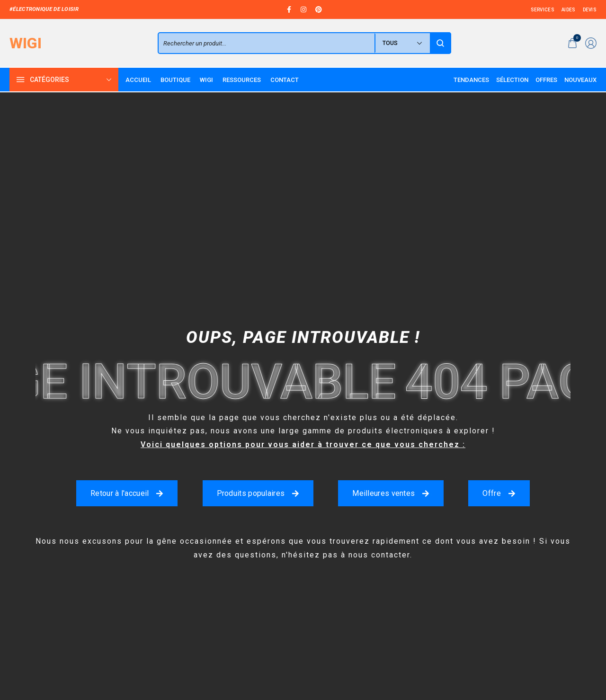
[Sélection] (512, 80)
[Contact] (285, 80)
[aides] (569, 10)
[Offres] (546, 80)
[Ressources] (242, 80)
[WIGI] (206, 80)
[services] (543, 10)
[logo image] (26, 43)
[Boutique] (175, 80)
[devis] (590, 10)
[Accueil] (138, 80)
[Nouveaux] (580, 80)
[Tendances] (471, 80)
